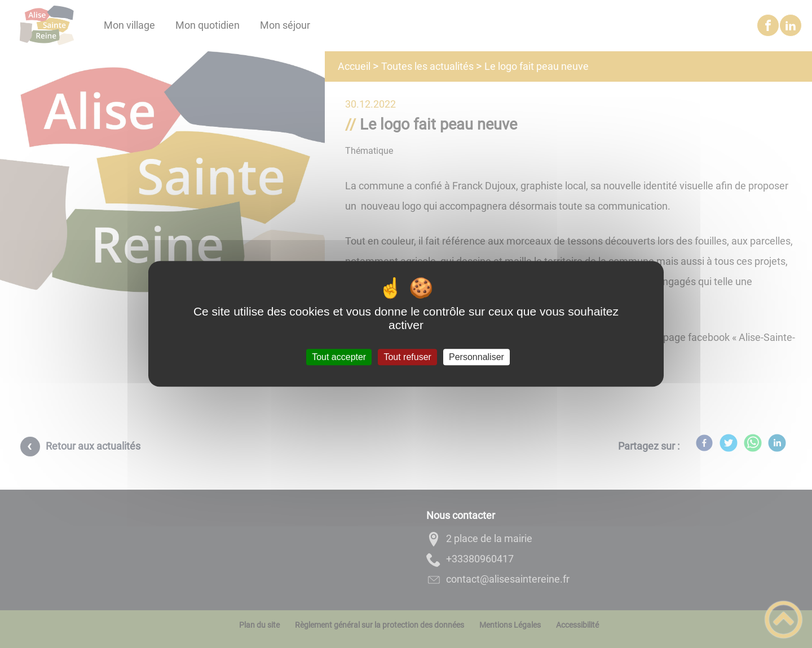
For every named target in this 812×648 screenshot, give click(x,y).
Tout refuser (407, 357)
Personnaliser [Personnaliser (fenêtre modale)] (476, 357)
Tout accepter (339, 357)
